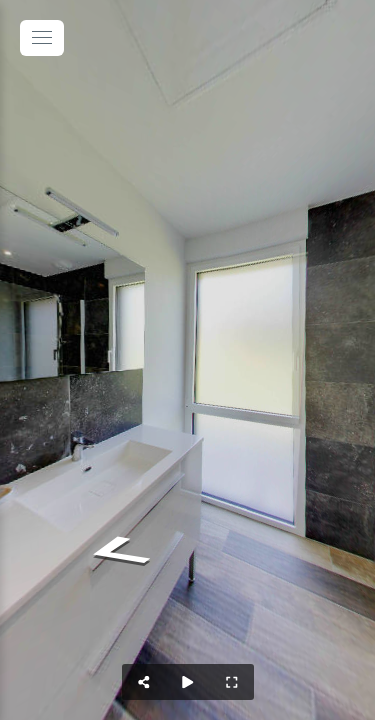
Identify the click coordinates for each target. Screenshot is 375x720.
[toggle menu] (42, 38)
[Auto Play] (188, 682)
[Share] (144, 682)
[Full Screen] (232, 682)
